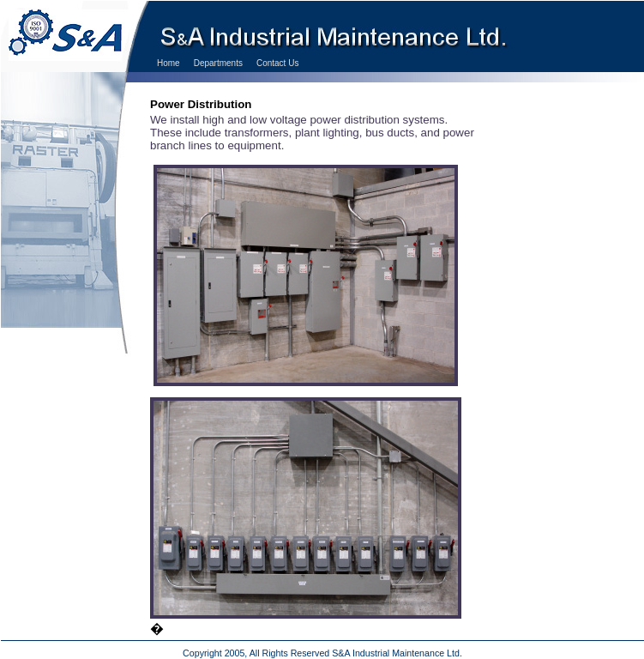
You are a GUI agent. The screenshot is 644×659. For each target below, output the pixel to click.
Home (169, 63)
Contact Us (277, 63)
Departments (218, 63)
